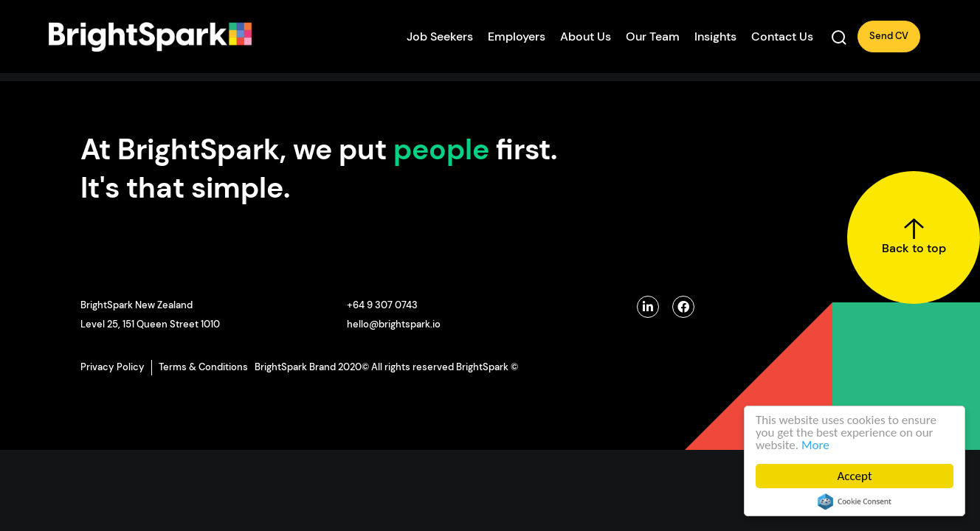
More (815, 445)
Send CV (889, 36)
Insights (715, 37)
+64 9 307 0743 (382, 305)
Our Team (653, 37)
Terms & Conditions (203, 367)
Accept (854, 476)
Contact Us (782, 37)
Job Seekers (440, 37)
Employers (517, 37)
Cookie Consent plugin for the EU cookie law (855, 502)
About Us (586, 37)
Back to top (914, 237)
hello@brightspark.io (394, 324)
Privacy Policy (113, 367)
